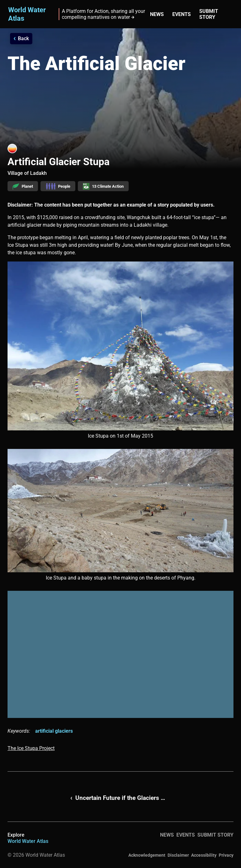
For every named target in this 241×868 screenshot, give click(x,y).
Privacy (226, 855)
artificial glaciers (54, 731)
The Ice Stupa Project (31, 748)
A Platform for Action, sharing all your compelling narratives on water (103, 14)
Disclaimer (178, 855)
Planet (23, 186)
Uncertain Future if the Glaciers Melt (123, 798)
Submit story (209, 14)
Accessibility (204, 855)
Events (182, 14)
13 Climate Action (103, 186)
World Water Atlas (27, 14)
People (58, 186)
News (157, 14)
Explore (28, 838)
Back (23, 38)
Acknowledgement (147, 855)
